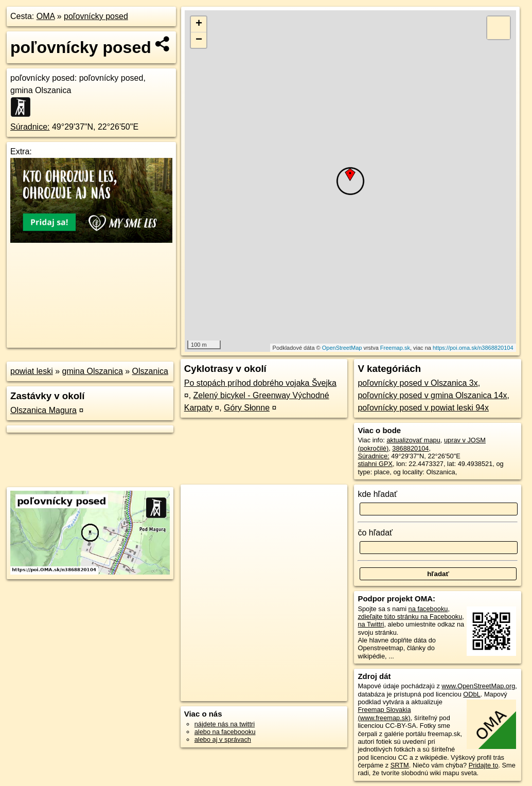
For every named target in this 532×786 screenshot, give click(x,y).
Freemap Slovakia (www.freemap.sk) (384, 713)
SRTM (400, 765)
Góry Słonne (247, 408)
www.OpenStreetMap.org (478, 686)
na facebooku (428, 609)
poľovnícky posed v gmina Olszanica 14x (432, 395)
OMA (46, 16)
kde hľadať (377, 494)
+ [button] (199, 24)
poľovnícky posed (96, 16)
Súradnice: (30, 127)
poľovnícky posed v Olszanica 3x (418, 383)
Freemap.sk (395, 348)
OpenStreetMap (342, 348)
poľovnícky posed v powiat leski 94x (423, 408)
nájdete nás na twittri (225, 724)
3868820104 (410, 448)
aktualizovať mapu (413, 440)
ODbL (472, 694)
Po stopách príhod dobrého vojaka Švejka (260, 383)
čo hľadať (375, 533)
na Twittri (371, 624)
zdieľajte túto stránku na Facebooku (410, 617)
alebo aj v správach (223, 739)
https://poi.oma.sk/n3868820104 (473, 348)
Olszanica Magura (43, 410)
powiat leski (32, 371)
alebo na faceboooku (225, 732)
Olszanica (150, 371)
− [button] (199, 40)
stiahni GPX (375, 464)
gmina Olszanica (93, 371)
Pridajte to (484, 765)
